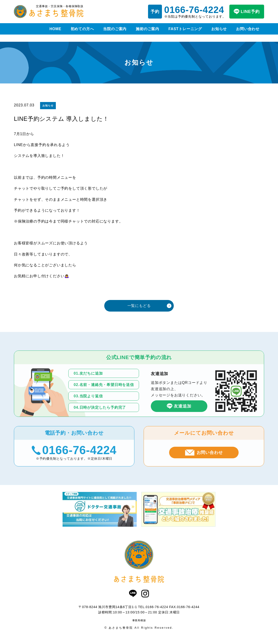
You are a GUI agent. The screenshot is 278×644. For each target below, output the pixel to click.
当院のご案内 (115, 29)
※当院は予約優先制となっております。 (195, 12)
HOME (55, 29)
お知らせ (219, 29)
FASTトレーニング (185, 29)
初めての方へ (82, 29)
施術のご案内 (147, 29)
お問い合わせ (248, 29)
